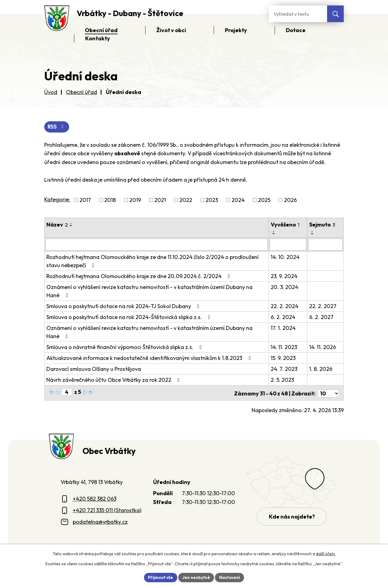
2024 (238, 200)
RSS (57, 127)
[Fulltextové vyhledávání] (298, 14)
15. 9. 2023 (283, 358)
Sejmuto (323, 225)
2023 (212, 200)
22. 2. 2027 (323, 306)
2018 (110, 200)
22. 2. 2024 (284, 306)
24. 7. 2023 (284, 369)
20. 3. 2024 (284, 287)
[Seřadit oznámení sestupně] (71, 226)
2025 (264, 200)
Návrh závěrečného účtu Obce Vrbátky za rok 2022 (114, 380)
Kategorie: (57, 200)
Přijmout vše (160, 577)
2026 (290, 200)
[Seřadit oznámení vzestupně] (71, 223)
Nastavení (231, 577)
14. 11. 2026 (323, 347)
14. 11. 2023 (284, 347)
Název (57, 225)
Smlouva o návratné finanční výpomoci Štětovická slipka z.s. (125, 347)
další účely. (326, 553)
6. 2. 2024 (283, 317)
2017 (85, 200)
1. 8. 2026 (321, 369)
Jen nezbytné (196, 577)
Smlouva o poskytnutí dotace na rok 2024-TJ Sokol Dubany (124, 306)
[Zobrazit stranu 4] (67, 392)
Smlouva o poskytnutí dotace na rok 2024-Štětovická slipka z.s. (130, 317)
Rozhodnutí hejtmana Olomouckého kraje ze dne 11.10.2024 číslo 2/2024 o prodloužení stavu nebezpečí (152, 261)
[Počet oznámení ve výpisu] (328, 392)
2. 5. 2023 (282, 380)
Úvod (51, 92)
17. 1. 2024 (283, 328)
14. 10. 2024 (285, 257)
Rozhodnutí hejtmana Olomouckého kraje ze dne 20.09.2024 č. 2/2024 (139, 276)
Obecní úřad (82, 92)
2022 (186, 200)
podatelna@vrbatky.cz (100, 521)
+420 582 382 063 (95, 497)
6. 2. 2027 (322, 317)
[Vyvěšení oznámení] (288, 245)
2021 (160, 200)
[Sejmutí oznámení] (326, 245)
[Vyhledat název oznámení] (157, 245)
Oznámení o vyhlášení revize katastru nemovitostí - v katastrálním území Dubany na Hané (157, 291)
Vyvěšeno (285, 225)
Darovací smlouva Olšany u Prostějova (94, 369)
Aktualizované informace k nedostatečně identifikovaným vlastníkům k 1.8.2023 (150, 358)
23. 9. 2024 (284, 276)
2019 (135, 200)
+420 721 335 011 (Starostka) (107, 509)
